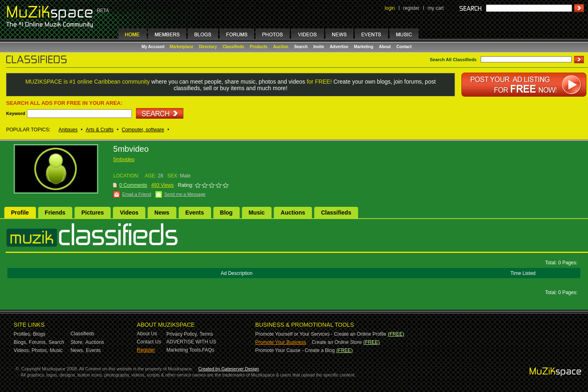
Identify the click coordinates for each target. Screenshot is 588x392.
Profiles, (23, 334)
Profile (20, 213)
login (390, 8)
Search (301, 47)
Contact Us (149, 342)
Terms (206, 334)
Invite (318, 47)
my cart (435, 8)
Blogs (39, 334)
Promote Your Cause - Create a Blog (295, 350)
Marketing (364, 47)
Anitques (68, 130)
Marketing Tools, (184, 350)
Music (257, 213)
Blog (226, 213)
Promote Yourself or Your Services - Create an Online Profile (321, 334)
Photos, (40, 350)
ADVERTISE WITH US (192, 342)
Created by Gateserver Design (228, 369)
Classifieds (233, 47)
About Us (147, 334)
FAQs (208, 350)
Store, (77, 342)
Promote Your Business (281, 342)
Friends (55, 213)
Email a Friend (137, 194)
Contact (404, 47)
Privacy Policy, (182, 334)
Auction (281, 47)
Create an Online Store (337, 342)
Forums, (38, 342)
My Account (154, 47)
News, (77, 350)
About (385, 47)
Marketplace (182, 47)
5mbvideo (124, 159)
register (411, 8)
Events (195, 213)
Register (146, 350)
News (162, 213)
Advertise (339, 47)
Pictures (92, 213)
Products (259, 47)
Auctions (293, 213)
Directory (208, 47)
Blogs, (21, 342)
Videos (129, 213)
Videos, (22, 350)
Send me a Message (185, 194)
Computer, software (143, 130)
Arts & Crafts (100, 130)
